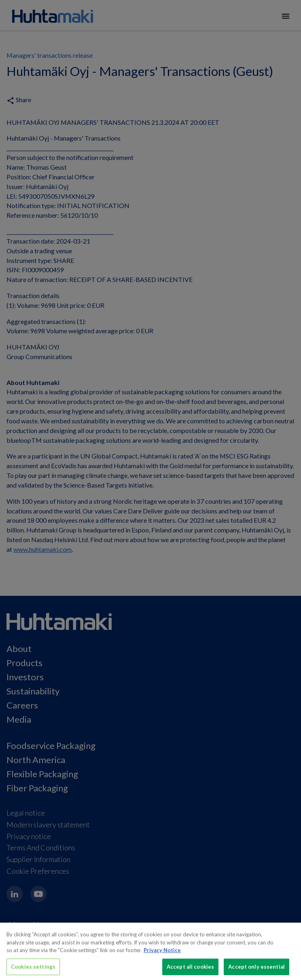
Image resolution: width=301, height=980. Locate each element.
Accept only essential (256, 970)
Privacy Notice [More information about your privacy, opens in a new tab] (162, 954)
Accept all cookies (190, 970)
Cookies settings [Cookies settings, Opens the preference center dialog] (33, 970)
